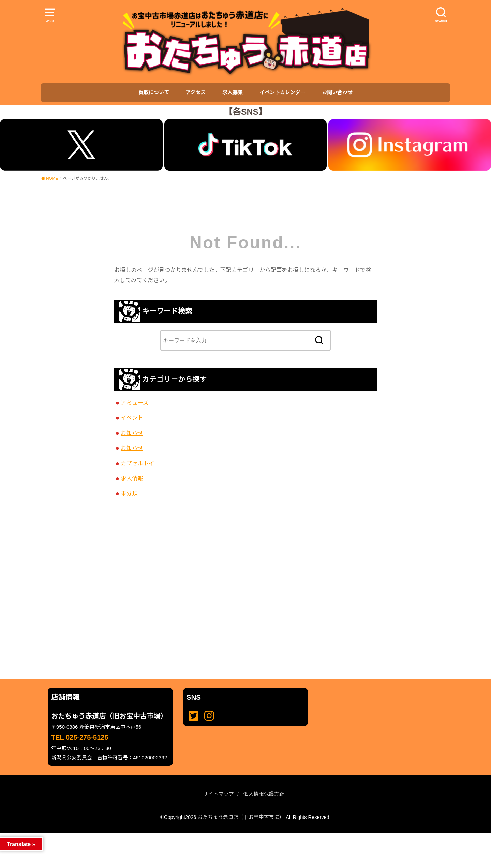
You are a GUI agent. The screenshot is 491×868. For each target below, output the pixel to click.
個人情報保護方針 (264, 794)
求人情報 (132, 478)
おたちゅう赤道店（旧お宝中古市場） (241, 817)
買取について (154, 92)
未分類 (129, 493)
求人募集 (233, 92)
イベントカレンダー (282, 92)
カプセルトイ (137, 463)
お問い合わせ (337, 92)
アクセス (196, 92)
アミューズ (135, 403)
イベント (132, 418)
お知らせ (132, 433)
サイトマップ (219, 794)
